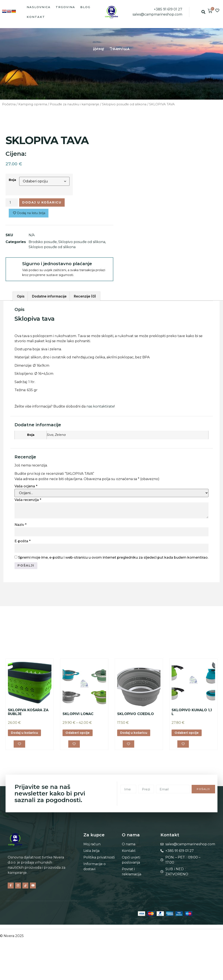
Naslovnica (39, 7)
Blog (85, 7)
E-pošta (23, 543)
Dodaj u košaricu (46, 203)
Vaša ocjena (26, 488)
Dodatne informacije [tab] (49, 298)
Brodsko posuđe (43, 244)
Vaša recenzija (28, 501)
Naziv (20, 526)
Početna (9, 104)
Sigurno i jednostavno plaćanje (57, 265)
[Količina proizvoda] (12, 203)
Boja (12, 180)
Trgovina (65, 7)
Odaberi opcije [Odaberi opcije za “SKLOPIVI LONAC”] (80, 736)
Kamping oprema (33, 104)
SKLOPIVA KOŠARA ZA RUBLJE (28, 715)
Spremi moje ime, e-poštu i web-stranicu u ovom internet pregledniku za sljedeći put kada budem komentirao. (113, 559)
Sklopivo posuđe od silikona (124, 104)
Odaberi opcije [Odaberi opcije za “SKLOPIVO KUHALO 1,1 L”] (189, 736)
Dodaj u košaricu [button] (27, 736)
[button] (203, 12)
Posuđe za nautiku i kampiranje (74, 104)
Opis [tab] (21, 298)
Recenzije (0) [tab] (85, 298)
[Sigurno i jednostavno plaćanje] (14, 267)
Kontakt (36, 17)
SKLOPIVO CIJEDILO (136, 716)
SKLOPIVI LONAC (78, 716)
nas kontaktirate (100, 408)
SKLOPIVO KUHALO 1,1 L (192, 715)
